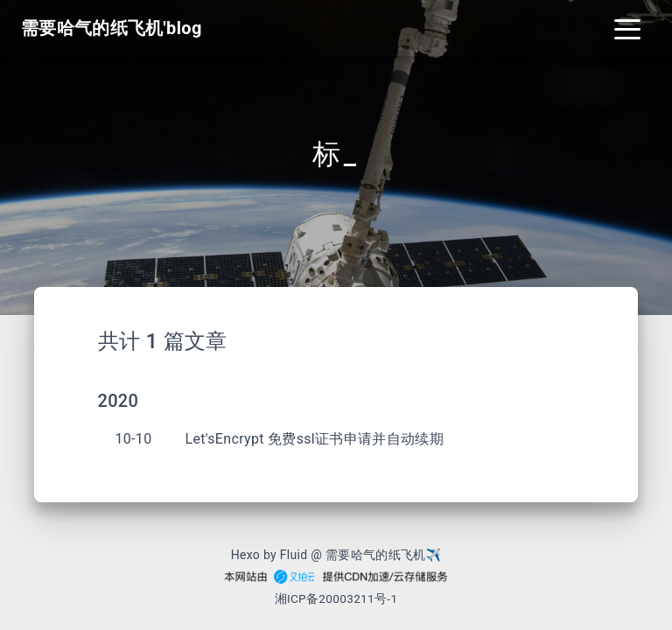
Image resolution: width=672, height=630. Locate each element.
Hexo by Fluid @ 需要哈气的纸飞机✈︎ (336, 555)
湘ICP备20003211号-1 (336, 598)
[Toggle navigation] (627, 28)
